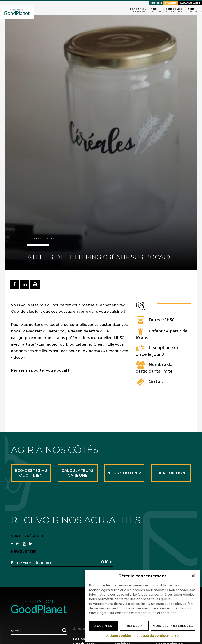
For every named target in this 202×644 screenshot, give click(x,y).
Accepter (103, 626)
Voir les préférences (173, 626)
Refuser (134, 626)
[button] (193, 576)
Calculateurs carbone (190, 3)
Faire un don (156, 3)
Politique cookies (118, 636)
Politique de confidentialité (157, 636)
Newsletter (171, 3)
